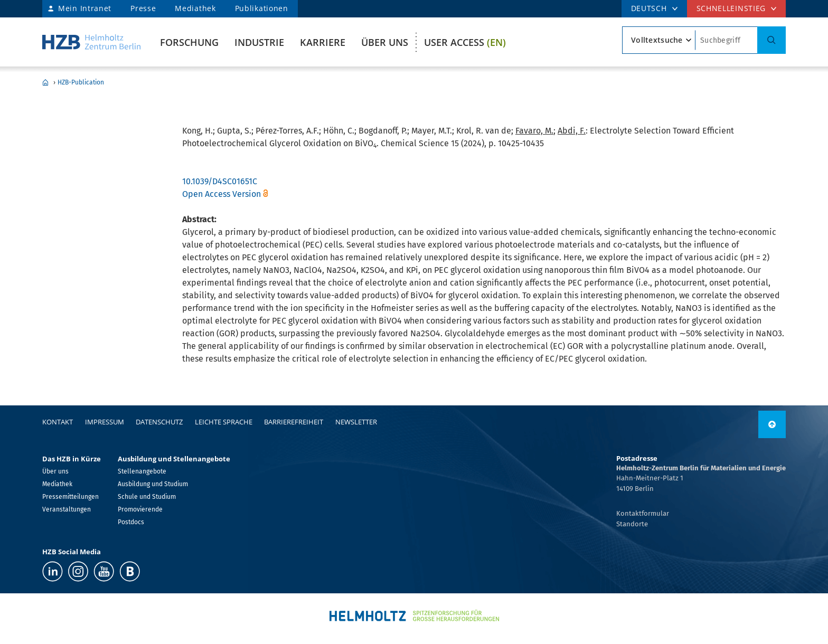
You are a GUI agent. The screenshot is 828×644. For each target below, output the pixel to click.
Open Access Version (222, 194)
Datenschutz (159, 422)
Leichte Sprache (224, 422)
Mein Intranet (85, 8)
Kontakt (58, 422)
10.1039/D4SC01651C (220, 181)
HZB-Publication (81, 82)
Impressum (105, 422)
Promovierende (140, 509)
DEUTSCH (649, 8)
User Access (465, 42)
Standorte (632, 524)
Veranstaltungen (67, 509)
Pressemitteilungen (70, 497)
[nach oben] (772, 424)
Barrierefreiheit (294, 422)
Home (45, 82)
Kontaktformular (643, 513)
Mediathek (195, 8)
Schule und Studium (147, 497)
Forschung (189, 42)
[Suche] (771, 40)
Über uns (385, 42)
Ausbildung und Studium (153, 484)
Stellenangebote (142, 471)
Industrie (259, 42)
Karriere (323, 42)
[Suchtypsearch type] (659, 40)
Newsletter (356, 422)
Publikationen (262, 8)
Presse (143, 8)
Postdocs (131, 522)
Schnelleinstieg (731, 8)
